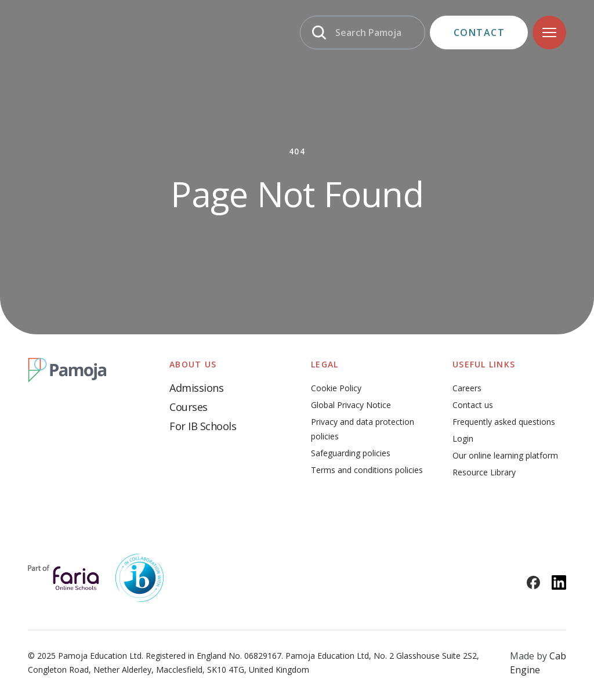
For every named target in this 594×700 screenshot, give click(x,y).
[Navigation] (549, 33)
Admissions (196, 388)
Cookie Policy (336, 388)
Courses (189, 407)
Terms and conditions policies (367, 470)
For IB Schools (203, 426)
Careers (467, 388)
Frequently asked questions (504, 422)
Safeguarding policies (351, 453)
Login (463, 439)
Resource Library (484, 472)
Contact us (473, 405)
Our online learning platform (505, 455)
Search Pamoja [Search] (368, 33)
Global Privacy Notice (351, 405)
